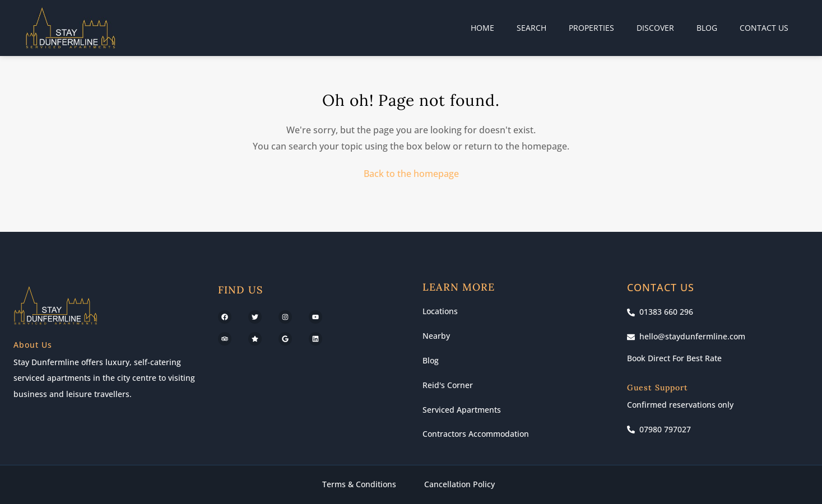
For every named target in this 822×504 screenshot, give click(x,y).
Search (531, 28)
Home (482, 28)
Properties (591, 28)
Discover (655, 28)
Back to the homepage (411, 174)
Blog (707, 28)
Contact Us (764, 28)
